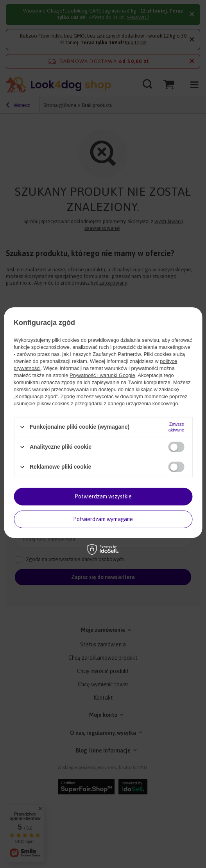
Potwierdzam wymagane (103, 519)
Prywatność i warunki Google (102, 375)
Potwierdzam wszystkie (103, 496)
